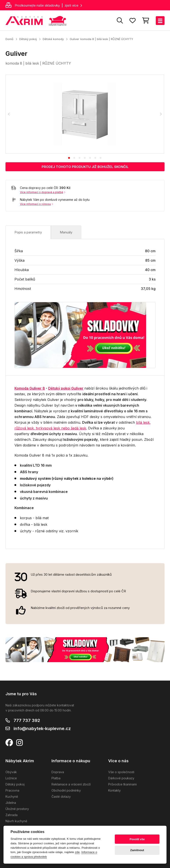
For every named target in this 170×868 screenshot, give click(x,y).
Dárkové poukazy (121, 778)
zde (77, 852)
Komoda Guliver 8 (30, 388)
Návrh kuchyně (16, 821)
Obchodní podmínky (66, 790)
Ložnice (11, 778)
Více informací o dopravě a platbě (43, 192)
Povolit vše (137, 839)
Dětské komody (53, 39)
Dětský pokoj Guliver (66, 388)
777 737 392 (27, 720)
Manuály (66, 232)
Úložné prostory (17, 809)
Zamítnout (137, 850)
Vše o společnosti (121, 772)
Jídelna (11, 803)
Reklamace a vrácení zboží (71, 784)
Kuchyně (12, 797)
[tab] (69, 158)
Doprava (58, 772)
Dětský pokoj (28, 39)
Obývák (11, 772)
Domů (9, 39)
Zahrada (12, 815)
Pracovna (12, 790)
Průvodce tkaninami (122, 784)
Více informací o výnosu (36, 204)
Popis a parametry (28, 232)
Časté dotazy (61, 797)
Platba (56, 778)
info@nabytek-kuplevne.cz (42, 729)
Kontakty (114, 790)
